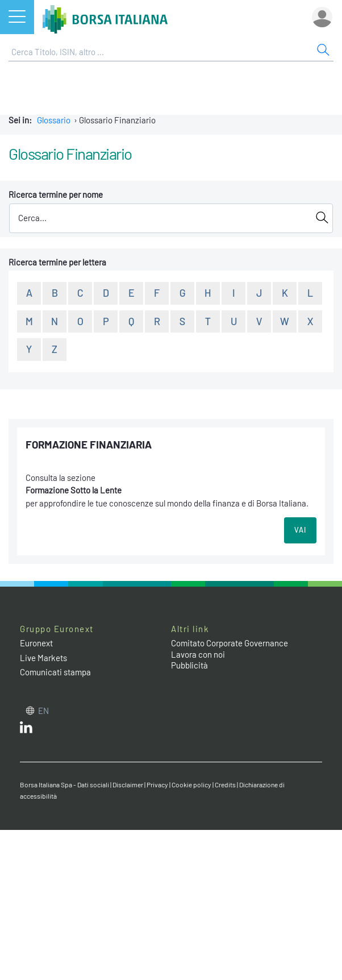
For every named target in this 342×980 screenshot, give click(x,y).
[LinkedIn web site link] (26, 730)
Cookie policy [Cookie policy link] (191, 784)
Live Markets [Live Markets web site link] (43, 658)
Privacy (157, 784)
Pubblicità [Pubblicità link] (189, 665)
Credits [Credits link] (225, 784)
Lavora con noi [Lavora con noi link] (198, 654)
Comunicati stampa (55, 672)
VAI (300, 530)
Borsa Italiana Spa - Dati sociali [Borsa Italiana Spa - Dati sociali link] (64, 784)
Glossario (54, 120)
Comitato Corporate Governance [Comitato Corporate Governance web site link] (230, 643)
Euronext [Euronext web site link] (36, 643)
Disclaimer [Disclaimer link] (128, 784)
